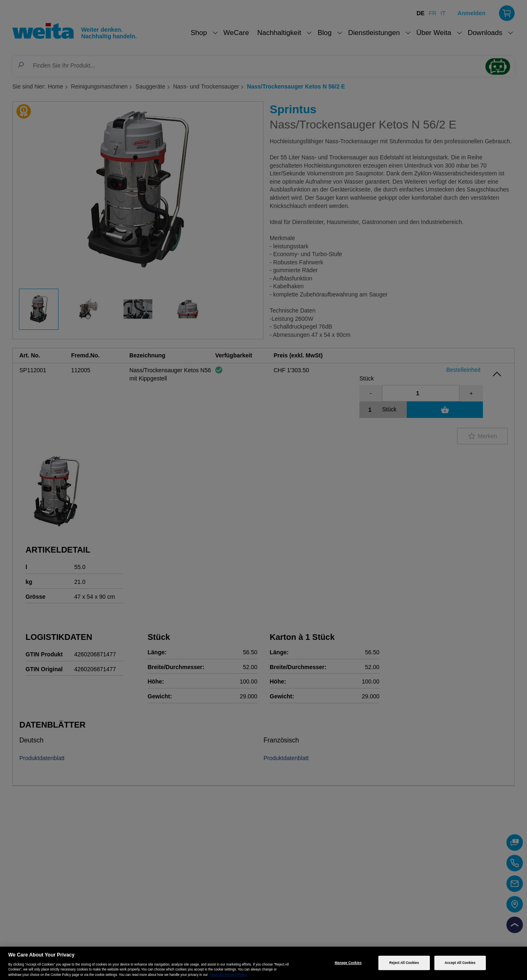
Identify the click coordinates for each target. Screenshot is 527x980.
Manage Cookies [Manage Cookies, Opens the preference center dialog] (348, 963)
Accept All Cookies (460, 963)
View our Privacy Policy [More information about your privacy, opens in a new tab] (229, 975)
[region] (263, 963)
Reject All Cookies (404, 963)
